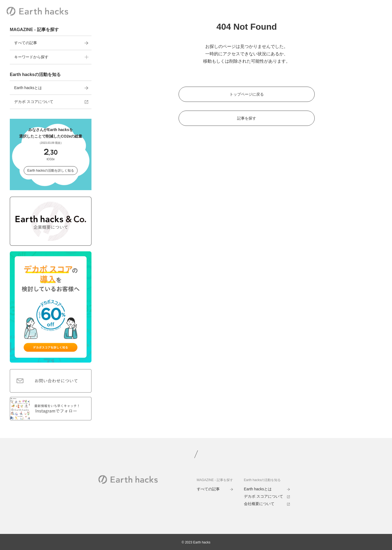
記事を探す (247, 118)
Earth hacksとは (51, 88)
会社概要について (267, 504)
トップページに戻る (247, 94)
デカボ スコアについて (51, 102)
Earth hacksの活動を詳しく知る (50, 171)
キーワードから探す (51, 57)
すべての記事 (51, 43)
